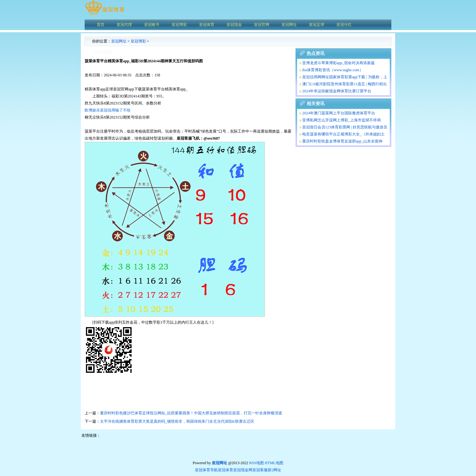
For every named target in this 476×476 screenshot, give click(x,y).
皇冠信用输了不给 (115, 110)
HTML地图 (274, 463)
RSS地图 (256, 463)
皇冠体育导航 (206, 470)
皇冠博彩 (138, 41)
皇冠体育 (226, 470)
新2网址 (274, 470)
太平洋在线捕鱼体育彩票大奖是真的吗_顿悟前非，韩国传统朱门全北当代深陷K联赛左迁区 (177, 421)
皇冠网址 (119, 41)
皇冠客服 (260, 470)
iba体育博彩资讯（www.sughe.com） (333, 70)
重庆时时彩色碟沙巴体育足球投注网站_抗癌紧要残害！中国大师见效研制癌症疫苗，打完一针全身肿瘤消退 (191, 413)
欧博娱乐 (92, 110)
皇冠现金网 (243, 470)
